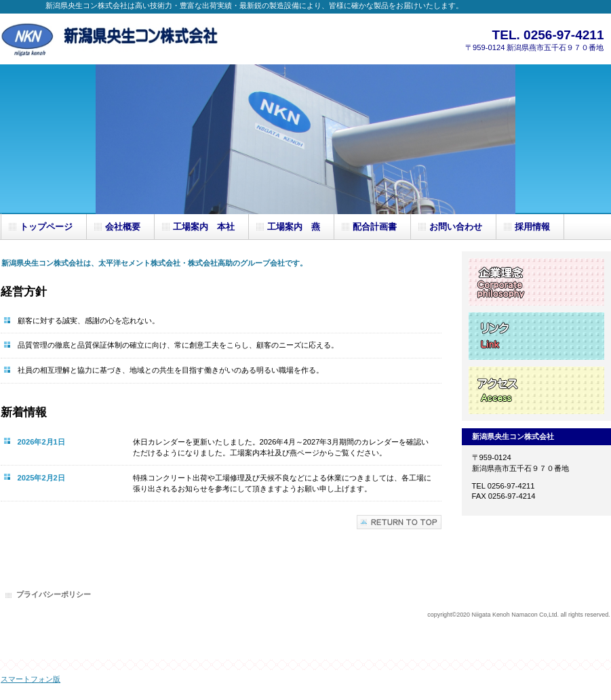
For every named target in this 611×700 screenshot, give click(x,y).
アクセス (536, 390)
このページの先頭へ (399, 522)
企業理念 (536, 282)
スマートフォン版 (31, 679)
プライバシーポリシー (54, 594)
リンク (536, 336)
